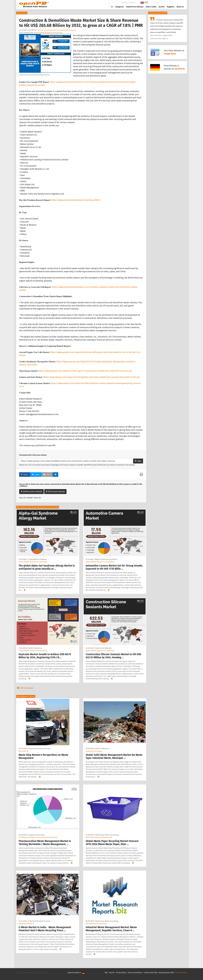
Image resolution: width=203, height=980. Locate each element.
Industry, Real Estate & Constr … (40, 749)
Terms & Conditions (135, 973)
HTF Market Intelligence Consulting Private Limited (38, 837)
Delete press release (31, 491)
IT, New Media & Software (37, 559)
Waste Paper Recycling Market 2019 (99, 837)
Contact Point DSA (151, 973)
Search (178, 3)
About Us (180, 7)
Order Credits (151, 7)
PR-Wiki (125, 3)
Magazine (171, 7)
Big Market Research (26, 924)
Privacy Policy (121, 973)
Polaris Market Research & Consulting (48, 33)
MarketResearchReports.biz (96, 924)
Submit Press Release (135, 7)
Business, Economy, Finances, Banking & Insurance (57, 30)
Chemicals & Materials (103, 648)
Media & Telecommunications (106, 559)
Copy (138, 461)
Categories (119, 7)
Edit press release (55, 491)
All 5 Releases (25, 688)
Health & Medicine (35, 648)
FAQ (106, 973)
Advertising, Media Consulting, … (107, 835)
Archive (162, 7)
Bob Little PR (23, 751)
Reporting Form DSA (166, 973)
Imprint (133, 3)
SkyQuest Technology (94, 751)
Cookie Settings (181, 973)
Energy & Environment (36, 835)
